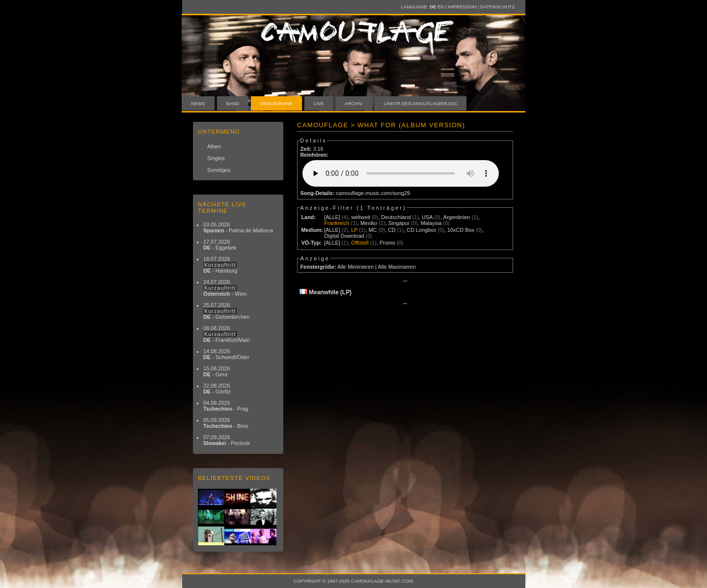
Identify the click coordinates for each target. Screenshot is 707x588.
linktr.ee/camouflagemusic (421, 103)
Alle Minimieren (355, 267)
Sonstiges (219, 170)
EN (441, 7)
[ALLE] (332, 217)
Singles (216, 158)
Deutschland (396, 217)
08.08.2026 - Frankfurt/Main (227, 334)
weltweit (361, 217)
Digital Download (344, 236)
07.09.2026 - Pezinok (227, 440)
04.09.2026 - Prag (226, 406)
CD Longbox (421, 230)
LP (354, 230)
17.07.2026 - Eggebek (220, 245)
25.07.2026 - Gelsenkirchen (226, 311)
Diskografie (276, 103)
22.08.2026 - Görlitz (217, 389)
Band (233, 103)
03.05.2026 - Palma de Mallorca (238, 227)
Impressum (462, 7)
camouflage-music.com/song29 (373, 193)
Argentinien (457, 217)
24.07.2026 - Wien (225, 288)
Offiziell (360, 243)
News (198, 103)
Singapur (399, 223)
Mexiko (369, 223)
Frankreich (337, 223)
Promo (387, 243)
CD (392, 230)
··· (405, 281)
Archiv (353, 103)
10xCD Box (461, 230)
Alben (214, 146)
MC (373, 230)
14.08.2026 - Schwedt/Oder (226, 354)
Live (319, 103)
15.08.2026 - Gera (217, 371)
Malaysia (431, 223)
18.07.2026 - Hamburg (220, 265)
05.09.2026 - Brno (226, 423)
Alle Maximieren (397, 267)
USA (427, 217)
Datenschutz (497, 7)
